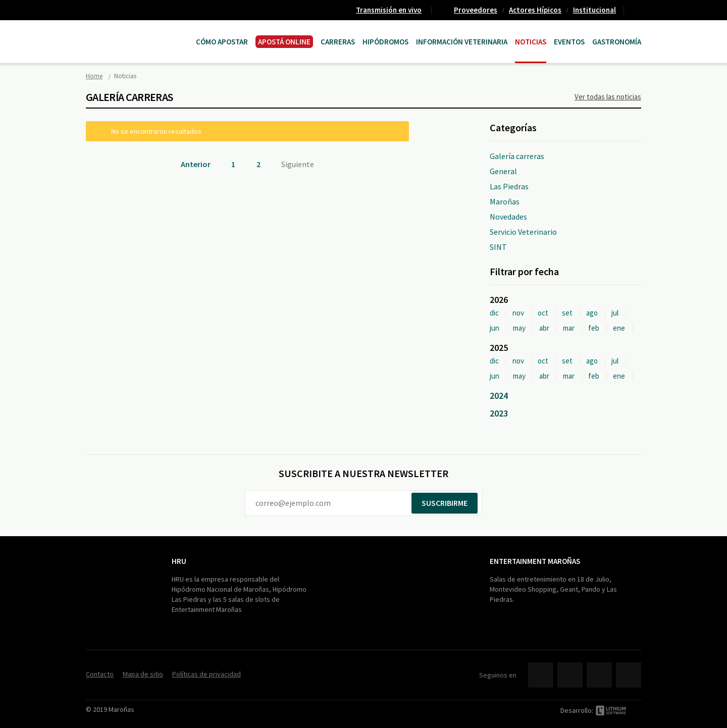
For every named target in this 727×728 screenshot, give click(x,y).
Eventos (569, 42)
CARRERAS (338, 42)
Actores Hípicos (535, 10)
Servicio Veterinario (523, 232)
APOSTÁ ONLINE (284, 42)
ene (619, 328)
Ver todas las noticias (608, 97)
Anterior (196, 164)
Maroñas (505, 201)
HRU (179, 561)
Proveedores (476, 10)
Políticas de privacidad (206, 674)
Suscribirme (445, 503)
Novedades (508, 217)
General (503, 171)
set (567, 313)
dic (494, 313)
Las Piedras (509, 186)
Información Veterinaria (462, 42)
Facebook (541, 675)
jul (615, 313)
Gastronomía (617, 42)
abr (544, 328)
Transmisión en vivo (389, 10)
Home (94, 76)
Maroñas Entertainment (137, 32)
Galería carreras (517, 156)
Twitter (570, 675)
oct (543, 313)
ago (592, 313)
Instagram (629, 675)
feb (594, 328)
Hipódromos (385, 42)
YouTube (599, 675)
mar (569, 328)
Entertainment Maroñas (535, 561)
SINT (498, 247)
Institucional (594, 10)
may (519, 328)
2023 (499, 413)
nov (518, 313)
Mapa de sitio (143, 674)
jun (495, 328)
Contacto (637, 10)
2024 (499, 396)
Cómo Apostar (222, 42)
